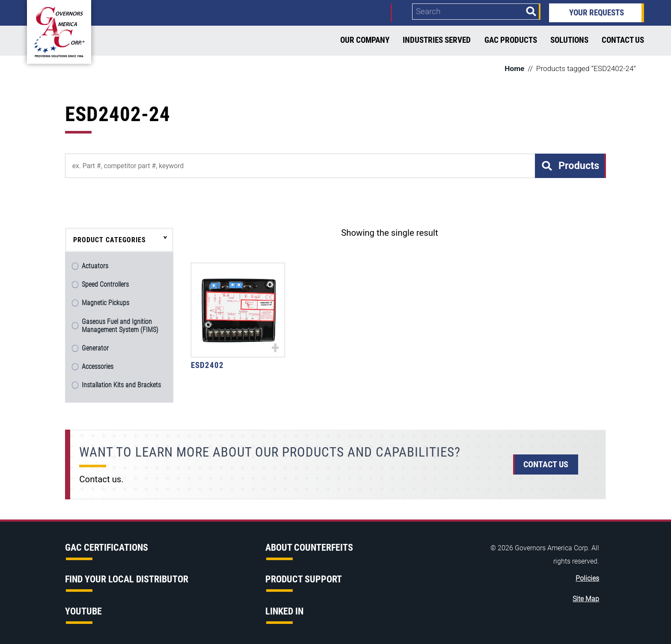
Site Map (586, 599)
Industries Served (437, 40)
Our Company (365, 40)
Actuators (95, 266)
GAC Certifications (107, 548)
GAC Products (511, 40)
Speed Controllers (105, 284)
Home (514, 68)
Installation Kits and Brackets (121, 385)
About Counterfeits (309, 548)
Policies (587, 579)
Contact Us (623, 40)
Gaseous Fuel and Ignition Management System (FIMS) (120, 326)
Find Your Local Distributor (127, 579)
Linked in (284, 611)
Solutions (569, 40)
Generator (95, 348)
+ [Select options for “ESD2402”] (275, 347)
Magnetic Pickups (105, 303)
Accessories (98, 367)
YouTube (83, 611)
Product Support (304, 579)
